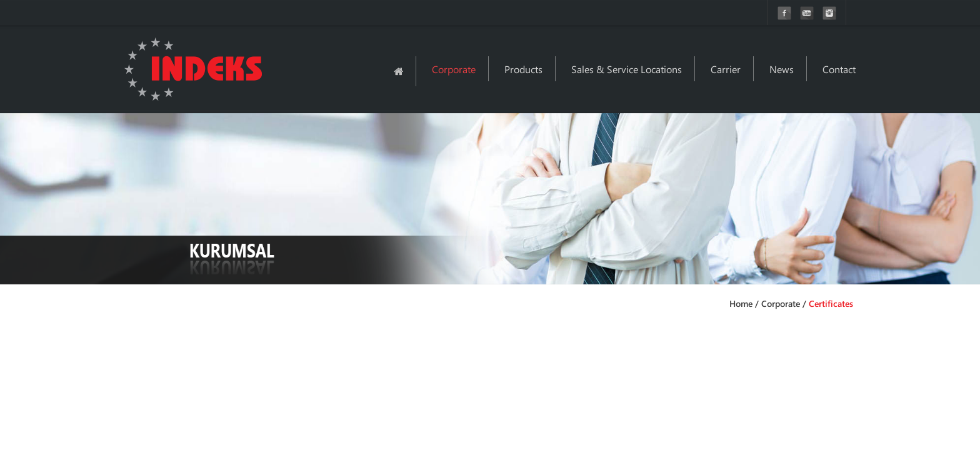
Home (741, 303)
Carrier (726, 69)
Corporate (454, 69)
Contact (839, 69)
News (782, 69)
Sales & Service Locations (627, 69)
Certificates (831, 303)
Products (523, 69)
